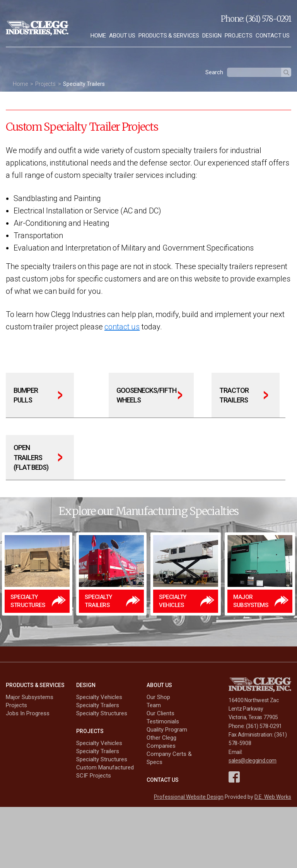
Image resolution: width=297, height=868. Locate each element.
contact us (122, 327)
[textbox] (254, 72)
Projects (239, 36)
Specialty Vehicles (99, 697)
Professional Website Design (189, 797)
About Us (122, 36)
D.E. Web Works (273, 797)
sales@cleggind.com (253, 761)
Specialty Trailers (84, 84)
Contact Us (273, 36)
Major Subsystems (30, 697)
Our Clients (160, 713)
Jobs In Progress (28, 713)
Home (98, 36)
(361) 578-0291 (268, 19)
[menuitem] (98, 36)
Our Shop (158, 697)
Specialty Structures (102, 713)
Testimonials (163, 721)
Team (154, 705)
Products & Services (169, 36)
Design (212, 36)
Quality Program (167, 730)
